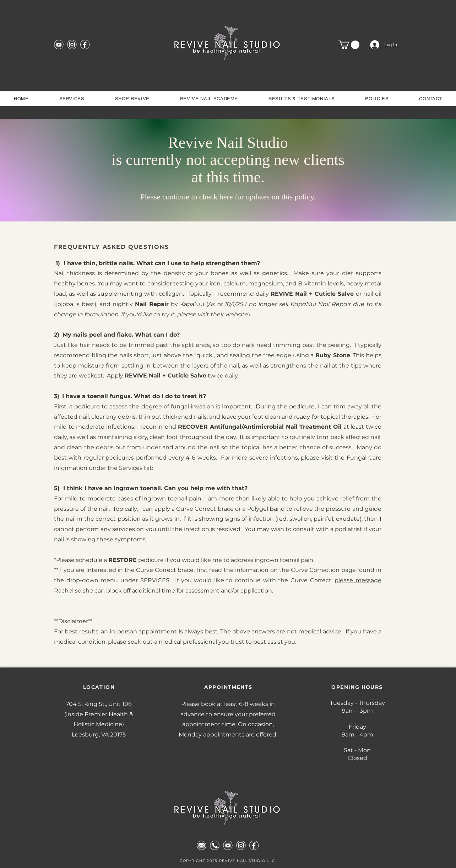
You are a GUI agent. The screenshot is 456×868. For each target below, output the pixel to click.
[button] (349, 45)
